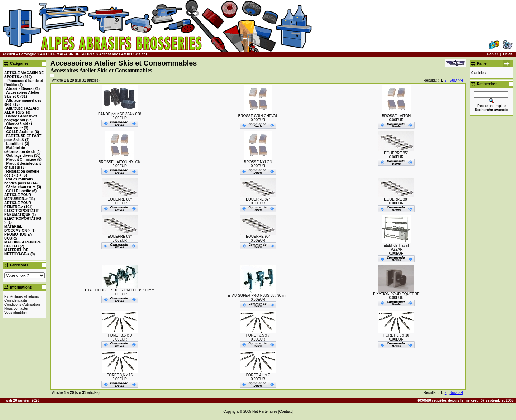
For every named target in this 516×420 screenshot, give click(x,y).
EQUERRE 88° (396, 199)
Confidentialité (16, 301)
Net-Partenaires (265, 412)
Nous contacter (16, 308)
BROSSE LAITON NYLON (120, 162)
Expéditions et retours (22, 297)
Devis (508, 54)
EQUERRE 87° (258, 199)
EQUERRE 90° (258, 236)
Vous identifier (16, 312)
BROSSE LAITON (396, 116)
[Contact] (286, 412)
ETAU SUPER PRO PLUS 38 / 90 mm (258, 296)
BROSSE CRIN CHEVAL (258, 116)
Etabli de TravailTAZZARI (396, 247)
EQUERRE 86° (120, 199)
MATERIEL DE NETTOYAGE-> (17, 252)
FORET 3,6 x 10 (396, 335)
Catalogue (28, 54)
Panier (493, 54)
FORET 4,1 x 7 (258, 375)
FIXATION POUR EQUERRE (396, 294)
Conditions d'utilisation (22, 305)
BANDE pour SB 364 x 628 (120, 114)
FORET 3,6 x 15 (120, 375)
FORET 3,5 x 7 (258, 335)
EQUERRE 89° (120, 236)
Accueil (9, 54)
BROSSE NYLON (258, 162)
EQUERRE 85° (396, 153)
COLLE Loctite (19, 191)
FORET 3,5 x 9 (120, 335)
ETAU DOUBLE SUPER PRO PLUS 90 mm (120, 290)
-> (18, 197)
